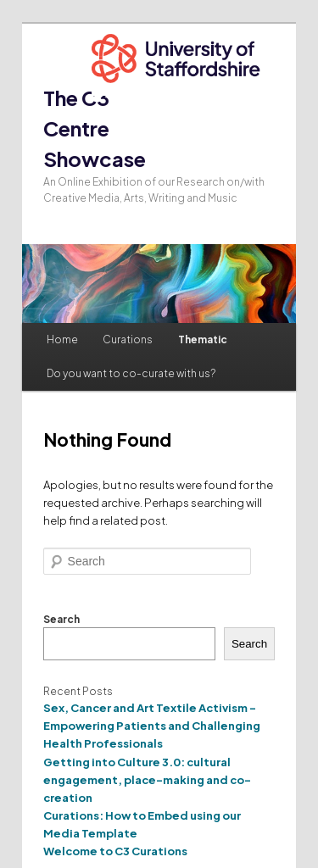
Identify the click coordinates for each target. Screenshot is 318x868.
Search (61, 619)
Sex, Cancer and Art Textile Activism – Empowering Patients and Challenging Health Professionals (152, 726)
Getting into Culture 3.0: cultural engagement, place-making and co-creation (147, 780)
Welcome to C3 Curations (115, 851)
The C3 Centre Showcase (95, 128)
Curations (128, 339)
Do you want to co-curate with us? (131, 373)
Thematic (203, 339)
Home (62, 339)
